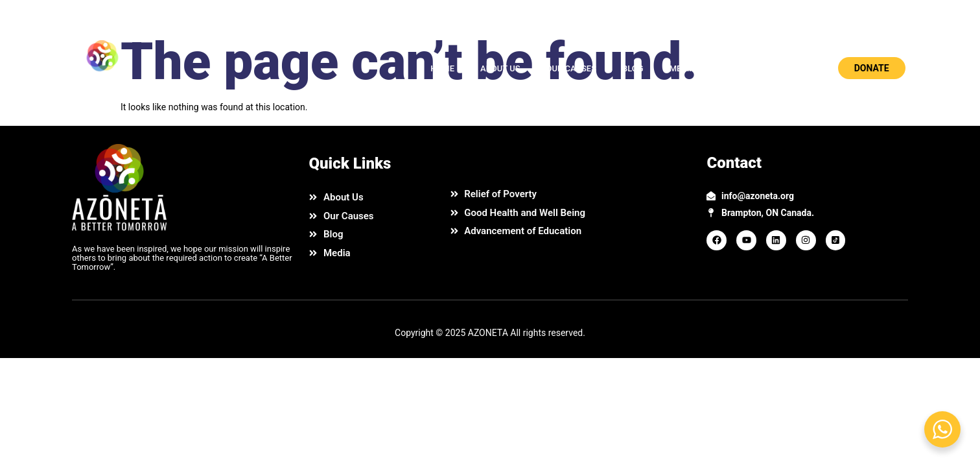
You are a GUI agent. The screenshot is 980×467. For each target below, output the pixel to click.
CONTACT (740, 68)
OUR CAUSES (571, 68)
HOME (442, 68)
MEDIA (682, 68)
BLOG (633, 68)
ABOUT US (500, 68)
